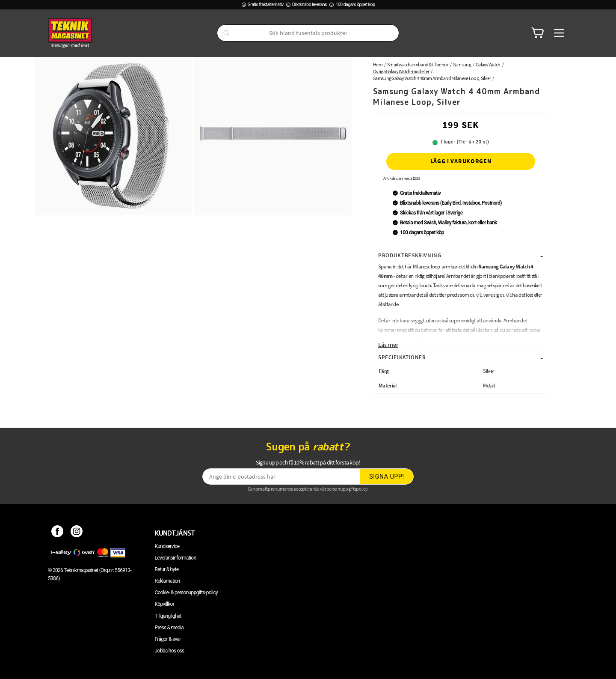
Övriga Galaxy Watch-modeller (401, 71)
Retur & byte (167, 569)
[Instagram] (77, 533)
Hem (378, 64)
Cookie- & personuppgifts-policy (186, 593)
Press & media (169, 628)
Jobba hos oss (170, 651)
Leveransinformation (176, 558)
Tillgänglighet (168, 616)
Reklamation (167, 581)
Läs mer (388, 345)
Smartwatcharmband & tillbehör (418, 64)
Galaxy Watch (488, 64)
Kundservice (167, 546)
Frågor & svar (168, 639)
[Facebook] (58, 533)
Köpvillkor (164, 604)
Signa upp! (387, 476)
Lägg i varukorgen (461, 161)
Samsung (462, 64)
